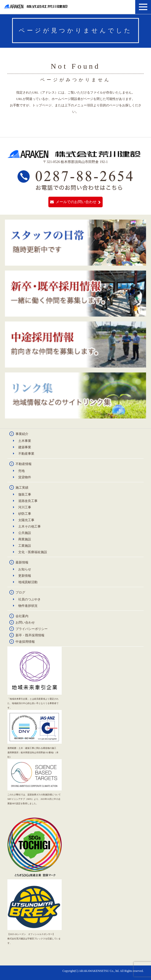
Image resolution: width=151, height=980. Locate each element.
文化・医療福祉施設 (33, 552)
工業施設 (25, 546)
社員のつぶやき (29, 599)
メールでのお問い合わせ (76, 202)
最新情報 (22, 562)
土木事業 (25, 441)
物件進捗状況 (28, 606)
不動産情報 (24, 464)
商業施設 (25, 539)
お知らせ (25, 569)
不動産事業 (26, 454)
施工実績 (22, 488)
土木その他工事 (29, 526)
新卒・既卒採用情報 (30, 635)
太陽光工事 (26, 520)
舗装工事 (25, 494)
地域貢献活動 (28, 582)
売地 (21, 471)
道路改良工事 (28, 501)
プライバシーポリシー (32, 629)
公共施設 (25, 533)
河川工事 (25, 507)
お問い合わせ (25, 622)
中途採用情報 (25, 642)
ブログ (20, 592)
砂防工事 (25, 514)
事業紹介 (22, 434)
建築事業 (25, 447)
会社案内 (22, 616)
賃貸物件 (25, 477)
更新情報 (25, 576)
